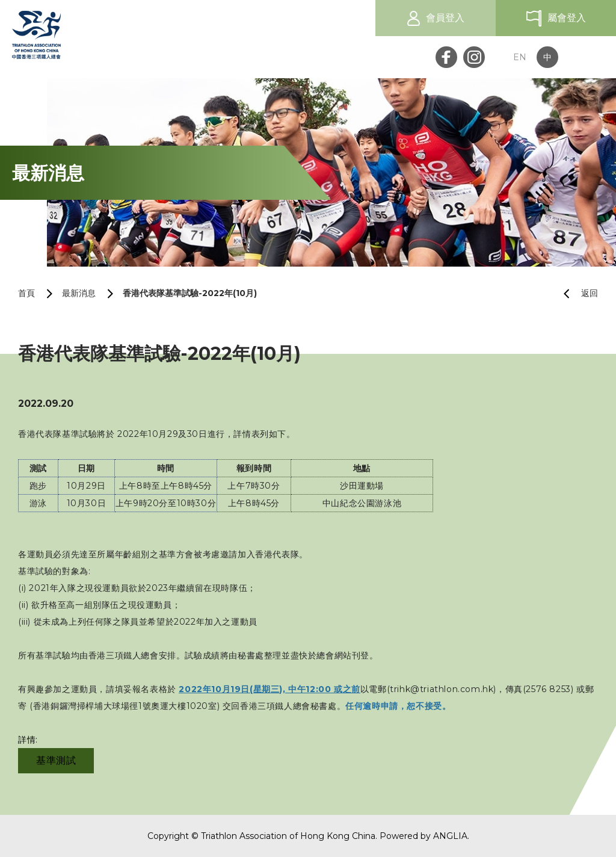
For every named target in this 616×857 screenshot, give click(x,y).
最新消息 (79, 293)
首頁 (26, 293)
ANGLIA (450, 836)
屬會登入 (567, 18)
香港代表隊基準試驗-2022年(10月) (190, 293)
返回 (576, 293)
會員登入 (445, 18)
